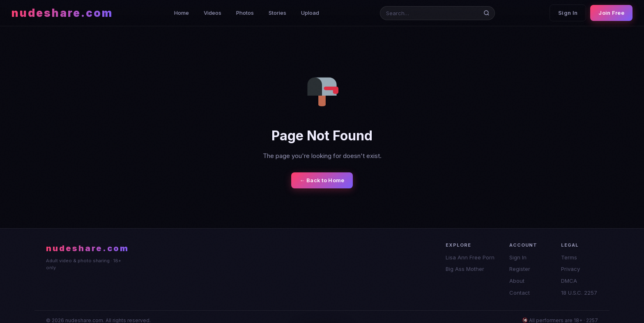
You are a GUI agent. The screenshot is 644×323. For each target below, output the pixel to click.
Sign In (568, 13)
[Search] (488, 13)
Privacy (570, 269)
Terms (569, 257)
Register (520, 269)
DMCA (569, 281)
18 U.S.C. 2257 (579, 293)
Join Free (611, 13)
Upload (310, 13)
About (517, 281)
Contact (520, 293)
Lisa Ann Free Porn (470, 257)
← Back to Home (322, 180)
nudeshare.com (62, 13)
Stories (277, 13)
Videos (213, 13)
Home (182, 13)
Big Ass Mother (465, 269)
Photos (245, 13)
